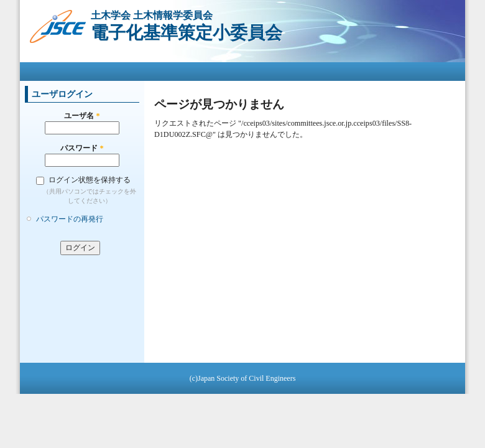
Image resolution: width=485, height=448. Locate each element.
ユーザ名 (82, 116)
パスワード (82, 148)
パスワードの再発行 (70, 219)
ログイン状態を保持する (90, 180)
